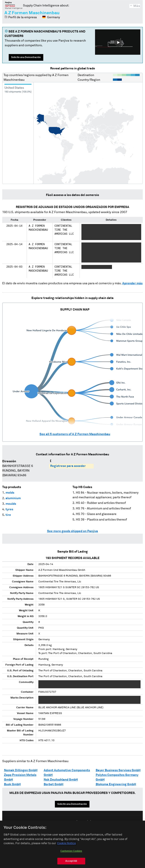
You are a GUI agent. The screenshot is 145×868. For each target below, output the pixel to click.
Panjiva (14, 5)
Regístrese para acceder (68, 466)
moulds (11, 504)
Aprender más (132, 283)
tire (8, 515)
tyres (9, 509)
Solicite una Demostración (26, 57)
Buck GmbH (12, 784)
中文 (89, 822)
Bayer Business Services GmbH (118, 770)
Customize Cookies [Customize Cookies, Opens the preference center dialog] (71, 855)
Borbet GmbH (54, 784)
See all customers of (75, 434)
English (58, 822)
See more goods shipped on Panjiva (72, 531)
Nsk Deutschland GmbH (61, 780)
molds (10, 493)
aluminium (13, 498)
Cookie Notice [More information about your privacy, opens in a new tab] (66, 848)
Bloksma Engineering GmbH (116, 784)
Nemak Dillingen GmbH (21, 770)
